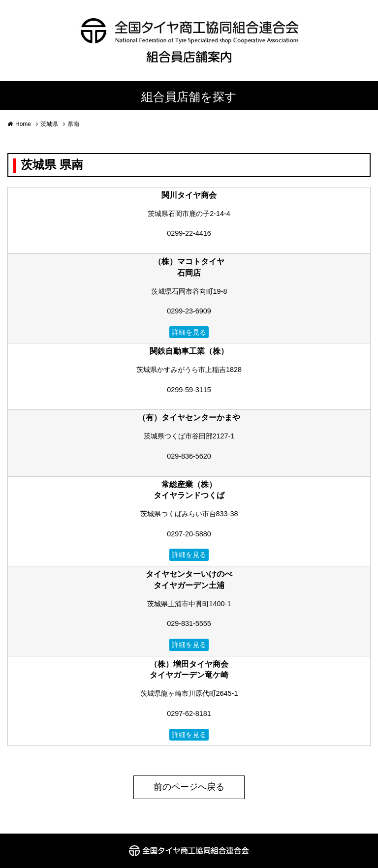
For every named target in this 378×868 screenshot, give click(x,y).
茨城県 (49, 124)
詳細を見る (189, 332)
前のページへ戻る (189, 787)
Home (23, 124)
